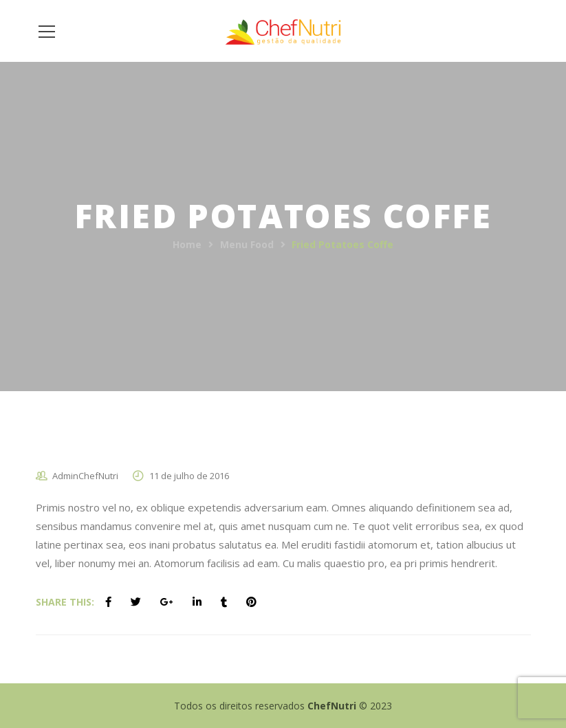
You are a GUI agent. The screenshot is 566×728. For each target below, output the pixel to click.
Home (187, 244)
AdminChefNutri (85, 476)
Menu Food (247, 244)
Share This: (65, 602)
